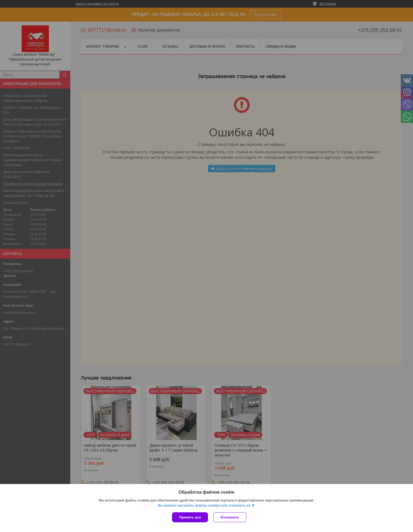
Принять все (190, 517)
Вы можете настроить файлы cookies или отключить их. (205, 505)
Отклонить (230, 517)
